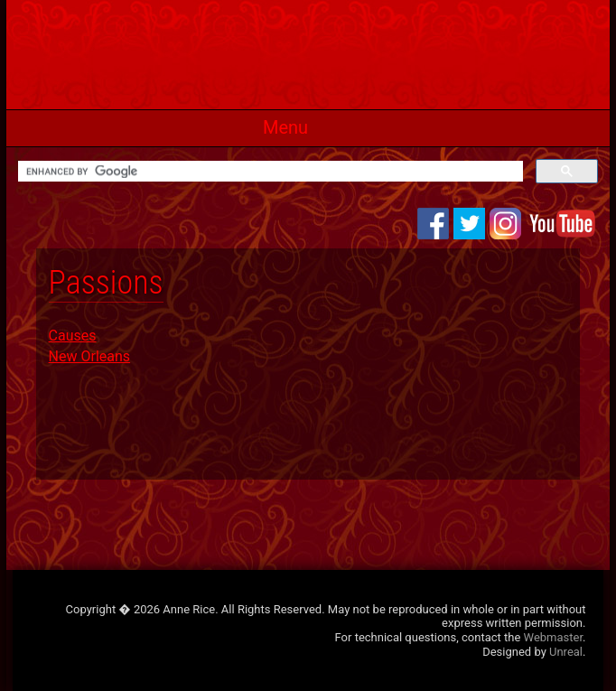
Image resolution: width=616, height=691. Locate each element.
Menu (285, 127)
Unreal (566, 652)
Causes (73, 336)
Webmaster (553, 637)
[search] (269, 172)
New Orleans (90, 356)
